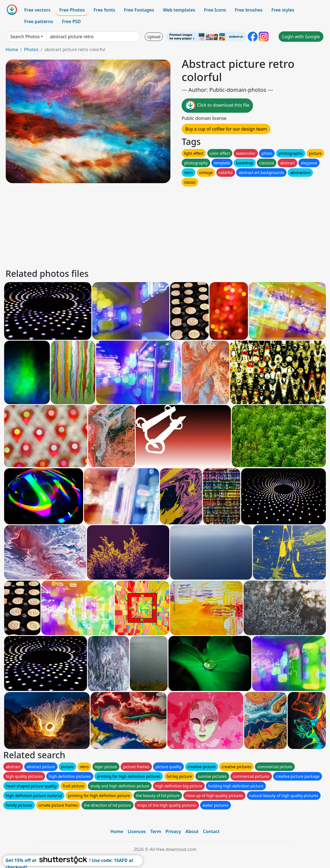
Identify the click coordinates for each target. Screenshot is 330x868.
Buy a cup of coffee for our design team (226, 129)
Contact (211, 831)
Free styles (283, 10)
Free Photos (72, 10)
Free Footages (139, 10)
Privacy (173, 831)
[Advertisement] (165, 226)
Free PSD (71, 21)
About (192, 831)
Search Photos (25, 37)
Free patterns (39, 21)
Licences (137, 831)
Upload (154, 37)
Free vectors (37, 10)
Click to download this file (217, 106)
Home (12, 49)
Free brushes (249, 10)
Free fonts (104, 10)
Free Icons (215, 10)
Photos (31, 49)
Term (156, 831)
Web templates (179, 10)
